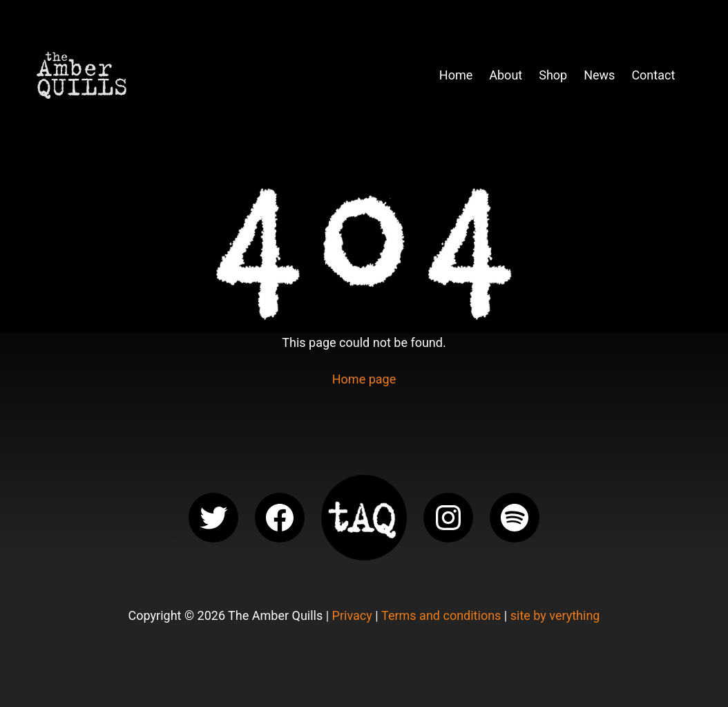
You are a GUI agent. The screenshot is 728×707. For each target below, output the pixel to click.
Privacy (352, 615)
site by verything (555, 615)
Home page (364, 379)
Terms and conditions (441, 615)
